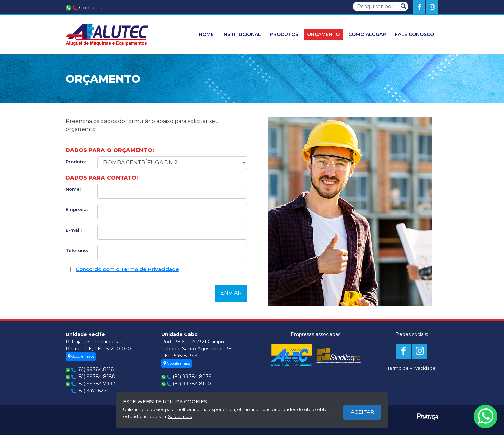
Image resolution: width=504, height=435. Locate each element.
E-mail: (74, 230)
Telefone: (77, 250)
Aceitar (362, 412)
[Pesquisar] (376, 6)
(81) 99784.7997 (96, 384)
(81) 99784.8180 (96, 377)
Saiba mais (180, 416)
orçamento (323, 34)
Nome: (73, 189)
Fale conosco (414, 34)
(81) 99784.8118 (95, 369)
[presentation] (117, 291)
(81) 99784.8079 (192, 377)
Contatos (91, 8)
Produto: (76, 162)
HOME (206, 34)
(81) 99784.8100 (192, 384)
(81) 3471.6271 (93, 391)
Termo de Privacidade (412, 368)
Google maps (81, 356)
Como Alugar (367, 34)
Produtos (284, 34)
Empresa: (77, 209)
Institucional (242, 34)
